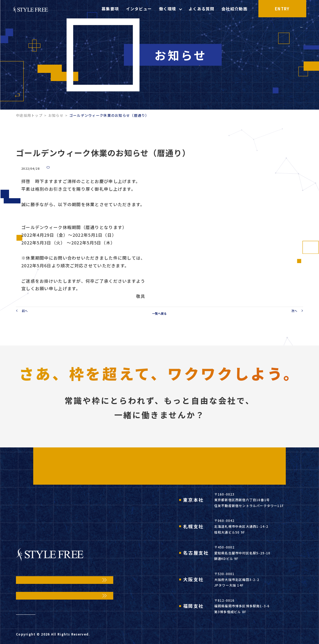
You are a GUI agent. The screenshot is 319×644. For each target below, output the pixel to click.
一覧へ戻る (159, 316)
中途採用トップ (29, 115)
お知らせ (56, 115)
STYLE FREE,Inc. (65, 637)
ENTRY (295, 9)
